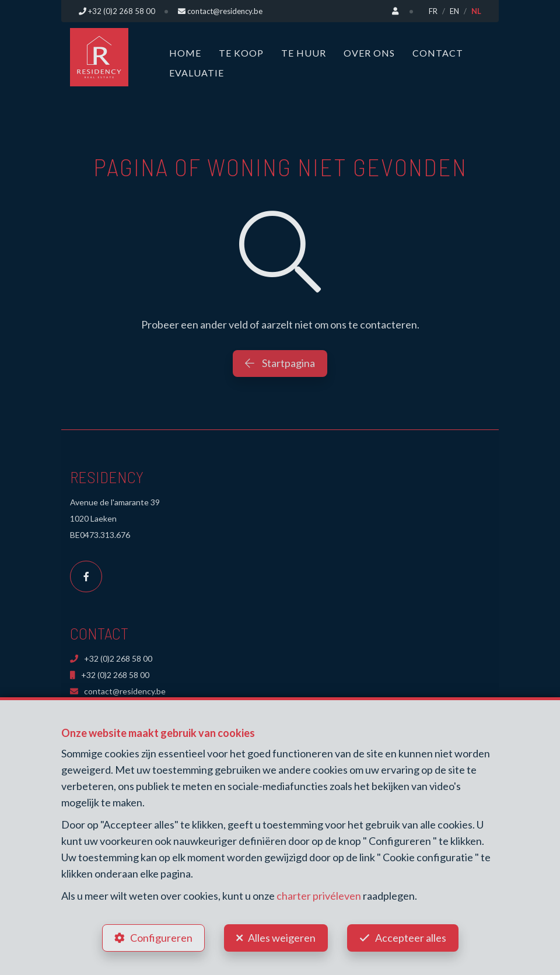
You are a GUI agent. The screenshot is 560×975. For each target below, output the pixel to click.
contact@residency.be (118, 691)
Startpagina (280, 363)
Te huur (304, 53)
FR (433, 11)
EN (454, 11)
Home (185, 53)
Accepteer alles (411, 938)
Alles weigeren (282, 938)
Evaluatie (197, 73)
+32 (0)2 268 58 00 (111, 658)
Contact (438, 53)
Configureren (161, 938)
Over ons (369, 53)
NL (476, 11)
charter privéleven (319, 896)
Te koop (241, 53)
